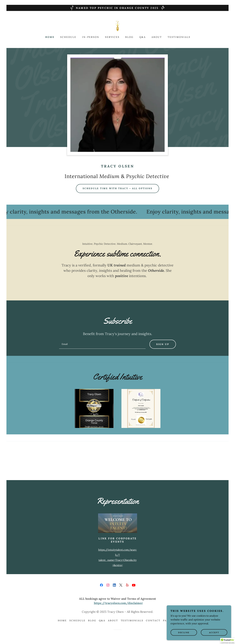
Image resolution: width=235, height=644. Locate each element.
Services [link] (112, 37)
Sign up (163, 344)
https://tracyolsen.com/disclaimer (118, 603)
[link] (118, 25)
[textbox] (102, 344)
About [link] (157, 37)
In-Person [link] (91, 37)
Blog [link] (129, 37)
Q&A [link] (143, 37)
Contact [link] (153, 620)
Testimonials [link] (179, 37)
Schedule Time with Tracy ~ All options (118, 188)
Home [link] (50, 37)
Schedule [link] (68, 37)
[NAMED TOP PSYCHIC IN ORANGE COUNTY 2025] (117, 8)
